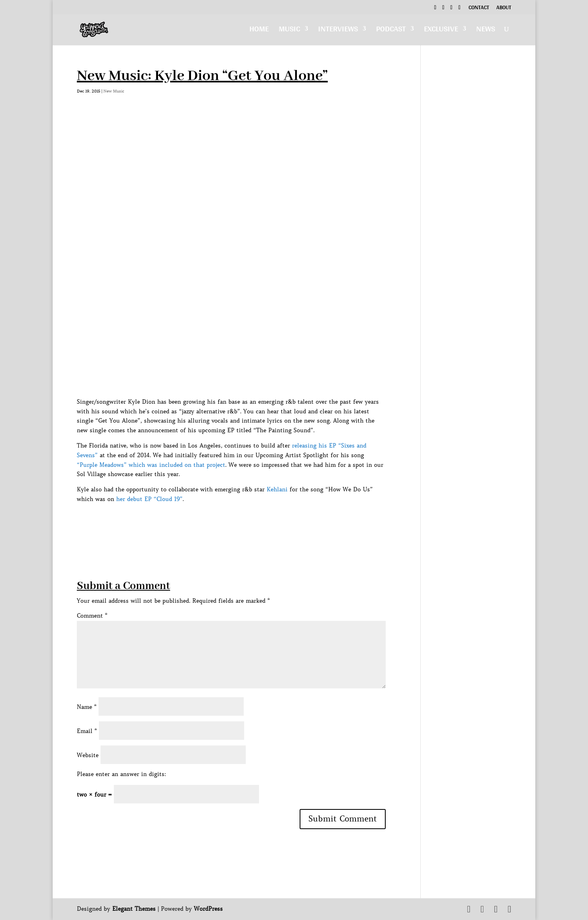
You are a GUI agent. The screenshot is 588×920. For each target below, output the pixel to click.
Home (259, 31)
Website (88, 755)
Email (87, 731)
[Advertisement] (223, 522)
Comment (92, 616)
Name (87, 707)
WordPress (208, 909)
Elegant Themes (134, 909)
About (504, 8)
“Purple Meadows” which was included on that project (151, 465)
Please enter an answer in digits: (121, 774)
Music (289, 31)
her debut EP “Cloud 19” (149, 499)
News (486, 31)
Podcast (391, 31)
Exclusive (441, 31)
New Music (114, 91)
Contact (479, 8)
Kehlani (277, 489)
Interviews (338, 31)
